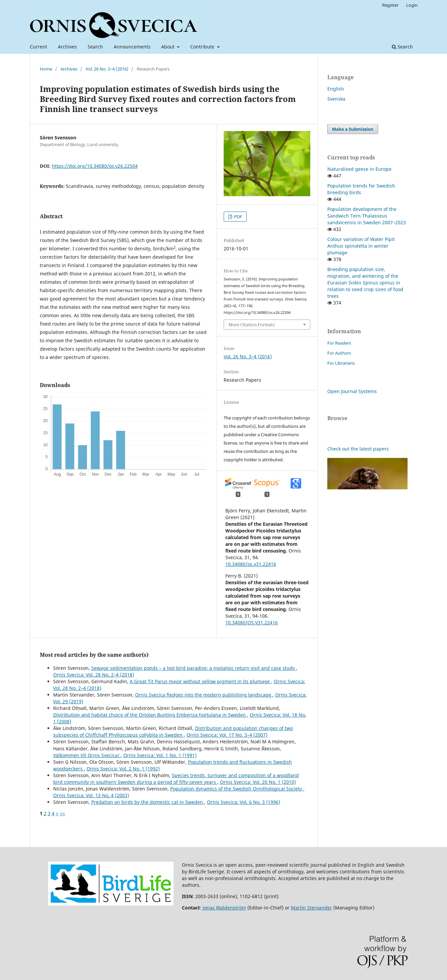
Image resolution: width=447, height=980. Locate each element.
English (336, 89)
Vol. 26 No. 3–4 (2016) (107, 69)
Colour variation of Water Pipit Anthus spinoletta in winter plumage (361, 246)
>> (63, 813)
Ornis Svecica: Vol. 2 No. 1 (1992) (123, 769)
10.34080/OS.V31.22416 (252, 623)
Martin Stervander (311, 908)
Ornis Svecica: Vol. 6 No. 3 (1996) (244, 802)
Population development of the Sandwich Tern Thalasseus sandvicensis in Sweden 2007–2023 (367, 216)
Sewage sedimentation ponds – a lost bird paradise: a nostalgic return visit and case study (194, 668)
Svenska (336, 99)
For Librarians (341, 363)
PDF (238, 217)
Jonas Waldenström (224, 908)
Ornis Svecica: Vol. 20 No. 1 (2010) (258, 782)
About (169, 47)
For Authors (339, 353)
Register (390, 5)
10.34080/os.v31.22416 (251, 564)
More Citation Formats (252, 325)
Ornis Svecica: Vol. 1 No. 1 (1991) (160, 755)
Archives (67, 47)
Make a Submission (353, 129)
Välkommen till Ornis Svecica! (87, 755)
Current (38, 47)
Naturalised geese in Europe (359, 169)
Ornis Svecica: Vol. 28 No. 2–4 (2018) (94, 675)
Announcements (132, 47)
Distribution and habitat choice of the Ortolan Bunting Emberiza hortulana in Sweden (150, 715)
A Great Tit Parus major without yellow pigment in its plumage (200, 681)
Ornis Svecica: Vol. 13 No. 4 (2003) (91, 795)
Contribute (203, 47)
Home (46, 69)
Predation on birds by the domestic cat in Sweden (148, 802)
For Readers (339, 343)
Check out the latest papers (358, 449)
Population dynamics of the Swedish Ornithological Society (237, 789)
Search (95, 47)
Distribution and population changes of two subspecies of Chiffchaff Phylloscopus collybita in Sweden (173, 731)
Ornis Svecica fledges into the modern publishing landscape (204, 695)
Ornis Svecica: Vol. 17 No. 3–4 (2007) (227, 735)
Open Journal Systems (352, 391)
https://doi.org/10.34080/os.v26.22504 (95, 166)
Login (412, 5)
